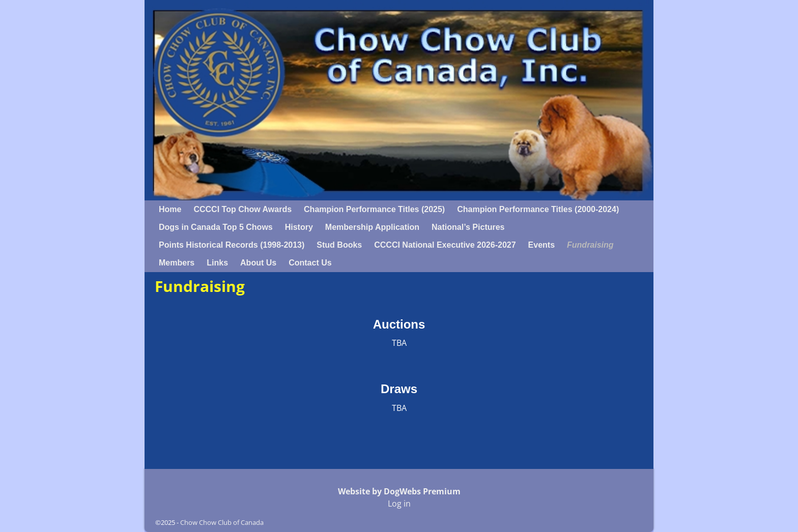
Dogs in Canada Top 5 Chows (216, 227)
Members (177, 263)
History (299, 227)
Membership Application (372, 227)
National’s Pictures (468, 227)
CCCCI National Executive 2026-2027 (445, 245)
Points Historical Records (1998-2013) (232, 245)
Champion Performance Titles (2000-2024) (538, 209)
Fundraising (590, 245)
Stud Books (339, 245)
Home (170, 209)
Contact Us (310, 263)
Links (217, 263)
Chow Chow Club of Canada (222, 522)
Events (541, 245)
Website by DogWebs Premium (399, 491)
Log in (399, 504)
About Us (258, 263)
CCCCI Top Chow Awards (243, 209)
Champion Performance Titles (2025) (374, 209)
